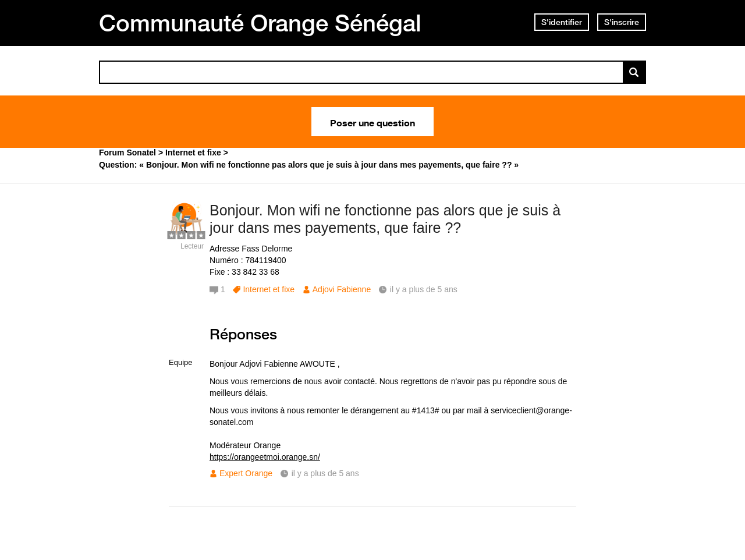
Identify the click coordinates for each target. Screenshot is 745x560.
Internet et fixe (269, 289)
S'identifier (562, 22)
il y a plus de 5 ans (325, 473)
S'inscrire (622, 22)
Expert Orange (246, 473)
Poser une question (372, 122)
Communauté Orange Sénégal (260, 23)
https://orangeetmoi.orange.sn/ (265, 457)
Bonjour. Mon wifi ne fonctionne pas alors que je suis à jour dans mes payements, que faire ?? (385, 219)
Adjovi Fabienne (342, 289)
